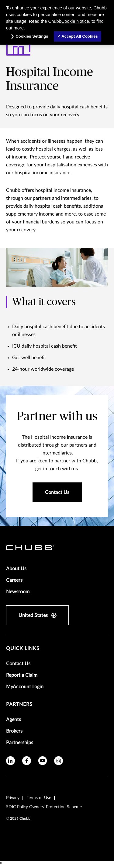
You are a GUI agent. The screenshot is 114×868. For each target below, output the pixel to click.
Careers (14, 580)
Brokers (14, 731)
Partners (19, 704)
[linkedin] (10, 761)
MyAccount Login (25, 687)
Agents (14, 720)
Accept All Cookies (80, 36)
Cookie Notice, (76, 21)
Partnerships (20, 743)
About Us (16, 569)
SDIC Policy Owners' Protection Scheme (44, 807)
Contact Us (18, 664)
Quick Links (23, 648)
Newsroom (18, 592)
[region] (57, 22)
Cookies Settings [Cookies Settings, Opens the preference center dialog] (32, 36)
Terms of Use (39, 798)
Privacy (13, 798)
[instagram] (59, 761)
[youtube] (43, 761)
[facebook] (27, 761)
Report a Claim (22, 675)
